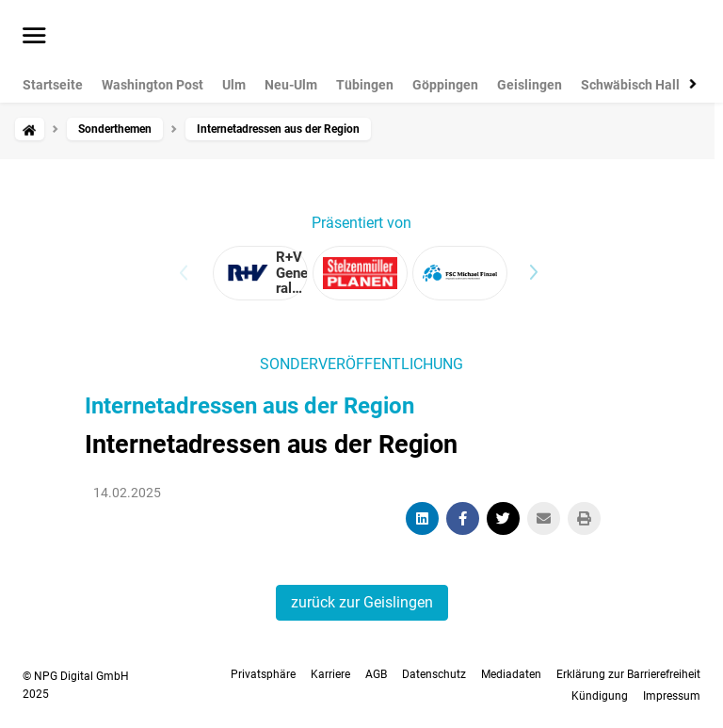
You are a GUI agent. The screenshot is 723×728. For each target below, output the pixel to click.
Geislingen (530, 85)
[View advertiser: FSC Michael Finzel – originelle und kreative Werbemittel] (460, 273)
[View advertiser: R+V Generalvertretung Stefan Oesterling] (260, 273)
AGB (376, 674)
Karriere (330, 674)
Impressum (672, 696)
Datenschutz (434, 674)
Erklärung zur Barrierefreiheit (628, 674)
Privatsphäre (263, 674)
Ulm (234, 85)
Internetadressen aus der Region (249, 406)
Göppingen (445, 85)
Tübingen (365, 85)
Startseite (53, 85)
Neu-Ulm (291, 85)
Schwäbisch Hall (630, 85)
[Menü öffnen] (34, 37)
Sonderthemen (115, 129)
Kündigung (600, 696)
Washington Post (153, 85)
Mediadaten (511, 674)
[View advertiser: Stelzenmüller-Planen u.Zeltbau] (360, 273)
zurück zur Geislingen (362, 602)
